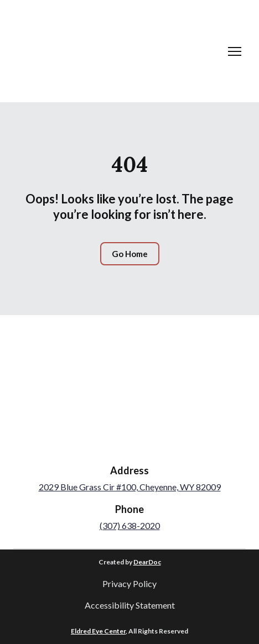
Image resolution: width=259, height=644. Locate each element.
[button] (130, 254)
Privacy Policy (129, 583)
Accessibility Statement (130, 605)
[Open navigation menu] (235, 51)
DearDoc (147, 562)
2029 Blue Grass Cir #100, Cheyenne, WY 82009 (130, 487)
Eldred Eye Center (98, 631)
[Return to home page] (55, 51)
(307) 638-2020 (130, 525)
